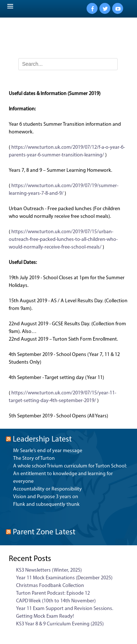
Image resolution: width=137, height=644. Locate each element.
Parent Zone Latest (44, 532)
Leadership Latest (42, 440)
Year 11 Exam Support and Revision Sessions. (65, 609)
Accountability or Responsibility (47, 489)
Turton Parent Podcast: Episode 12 (53, 593)
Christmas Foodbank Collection (50, 586)
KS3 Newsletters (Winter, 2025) (49, 570)
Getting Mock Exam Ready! (45, 616)
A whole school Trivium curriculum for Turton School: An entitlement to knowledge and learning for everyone (70, 474)
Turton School (70, 39)
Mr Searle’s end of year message (48, 451)
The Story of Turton (34, 459)
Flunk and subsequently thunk (46, 505)
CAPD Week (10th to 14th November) (56, 601)
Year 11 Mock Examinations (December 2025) (64, 578)
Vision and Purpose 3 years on (46, 497)
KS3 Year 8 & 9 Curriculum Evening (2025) (60, 624)
